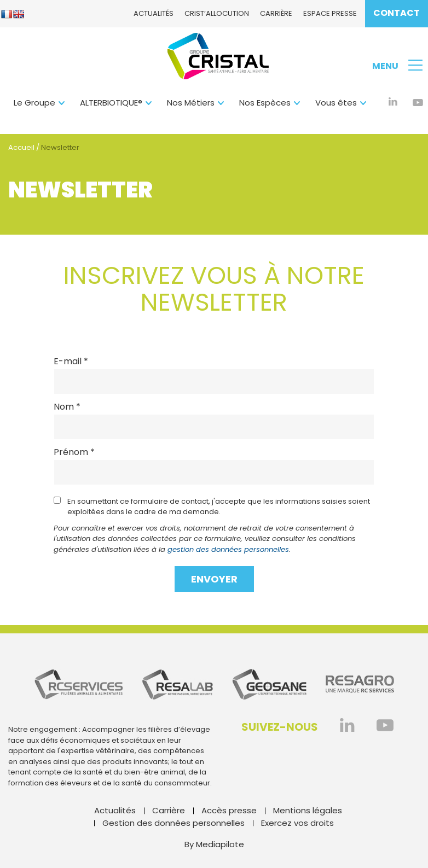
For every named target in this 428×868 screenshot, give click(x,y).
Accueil (21, 147)
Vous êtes (336, 103)
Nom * (67, 407)
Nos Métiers (191, 103)
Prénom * (74, 452)
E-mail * (71, 362)
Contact (397, 13)
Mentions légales (308, 810)
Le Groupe (34, 103)
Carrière (276, 13)
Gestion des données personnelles (173, 823)
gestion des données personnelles (228, 549)
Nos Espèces (265, 103)
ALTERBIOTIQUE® (111, 103)
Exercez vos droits (297, 823)
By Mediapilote (214, 844)
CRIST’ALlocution (217, 13)
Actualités (154, 13)
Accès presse (229, 810)
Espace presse (330, 13)
